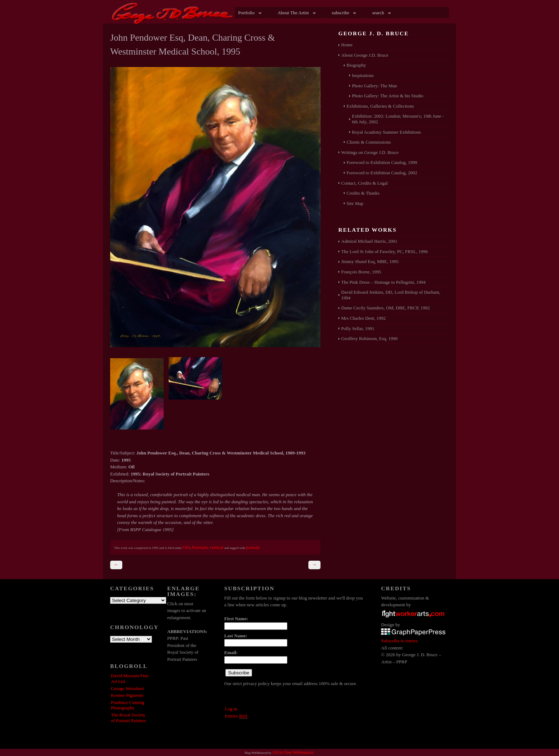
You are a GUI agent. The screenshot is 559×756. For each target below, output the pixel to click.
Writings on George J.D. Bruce (370, 152)
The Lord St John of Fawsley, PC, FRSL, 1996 (384, 251)
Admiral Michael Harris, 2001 (369, 241)
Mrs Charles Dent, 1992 (363, 318)
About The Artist (295, 13)
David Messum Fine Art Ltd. (130, 678)
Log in (231, 709)
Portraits (200, 547)
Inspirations (363, 75)
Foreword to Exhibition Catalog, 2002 (382, 173)
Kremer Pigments (127, 695)
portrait (253, 547)
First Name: (236, 619)
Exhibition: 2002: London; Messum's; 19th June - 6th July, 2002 (398, 119)
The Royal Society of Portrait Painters (128, 718)
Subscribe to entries (399, 641)
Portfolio (248, 13)
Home (347, 45)
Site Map (355, 203)
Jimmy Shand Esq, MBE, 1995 (370, 261)
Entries (236, 716)
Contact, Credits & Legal (365, 183)
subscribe (343, 13)
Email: (231, 652)
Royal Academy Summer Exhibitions (386, 132)
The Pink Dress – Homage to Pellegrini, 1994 (383, 282)
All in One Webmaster (293, 752)
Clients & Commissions (369, 142)
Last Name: (236, 636)
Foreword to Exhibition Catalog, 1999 (382, 162)
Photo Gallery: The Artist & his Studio (388, 96)
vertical (217, 547)
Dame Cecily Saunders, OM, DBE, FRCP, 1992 (385, 308)
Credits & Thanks (363, 193)
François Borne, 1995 (361, 272)
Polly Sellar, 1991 (358, 328)
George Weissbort (127, 688)
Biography (356, 65)
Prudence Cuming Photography (128, 705)
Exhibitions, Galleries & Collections (380, 106)
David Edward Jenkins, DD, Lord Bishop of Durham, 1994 (391, 295)
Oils (187, 547)
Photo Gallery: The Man (375, 86)
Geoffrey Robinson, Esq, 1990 (369, 338)
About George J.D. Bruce (365, 55)
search (380, 13)
